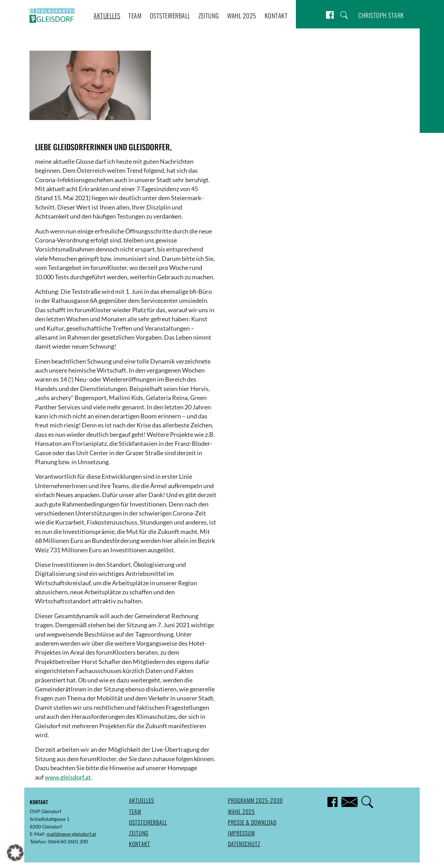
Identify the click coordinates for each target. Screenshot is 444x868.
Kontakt (276, 15)
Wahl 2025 (242, 15)
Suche (344, 15)
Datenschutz (244, 844)
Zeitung (209, 15)
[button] (15, 853)
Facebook (330, 15)
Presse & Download (252, 822)
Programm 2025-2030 (255, 800)
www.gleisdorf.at (68, 777)
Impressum (241, 833)
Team (135, 15)
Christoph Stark (381, 15)
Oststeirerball (170, 15)
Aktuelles (107, 15)
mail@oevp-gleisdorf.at (71, 834)
